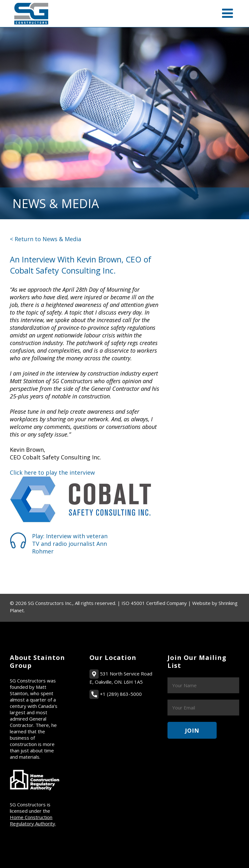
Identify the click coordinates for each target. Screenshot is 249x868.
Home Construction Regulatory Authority (33, 820)
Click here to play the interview (52, 472)
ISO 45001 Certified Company (154, 603)
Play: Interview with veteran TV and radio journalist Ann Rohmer (70, 544)
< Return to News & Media (46, 239)
